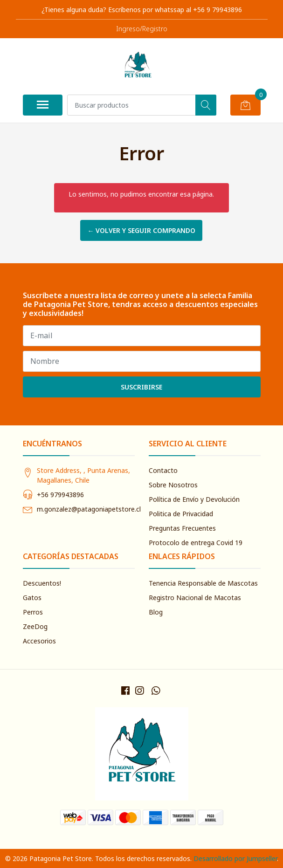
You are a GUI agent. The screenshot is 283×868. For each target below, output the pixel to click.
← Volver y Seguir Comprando (141, 230)
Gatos (32, 598)
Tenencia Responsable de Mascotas (203, 583)
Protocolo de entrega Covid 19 (196, 543)
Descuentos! (42, 583)
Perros (33, 612)
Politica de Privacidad (181, 514)
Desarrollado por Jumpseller (235, 858)
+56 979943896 (60, 495)
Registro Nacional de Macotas (195, 598)
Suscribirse (141, 387)
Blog (156, 612)
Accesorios (39, 641)
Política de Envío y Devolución (194, 499)
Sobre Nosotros (173, 485)
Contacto (163, 470)
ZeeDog (35, 626)
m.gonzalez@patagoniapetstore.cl (89, 509)
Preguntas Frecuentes (182, 528)
